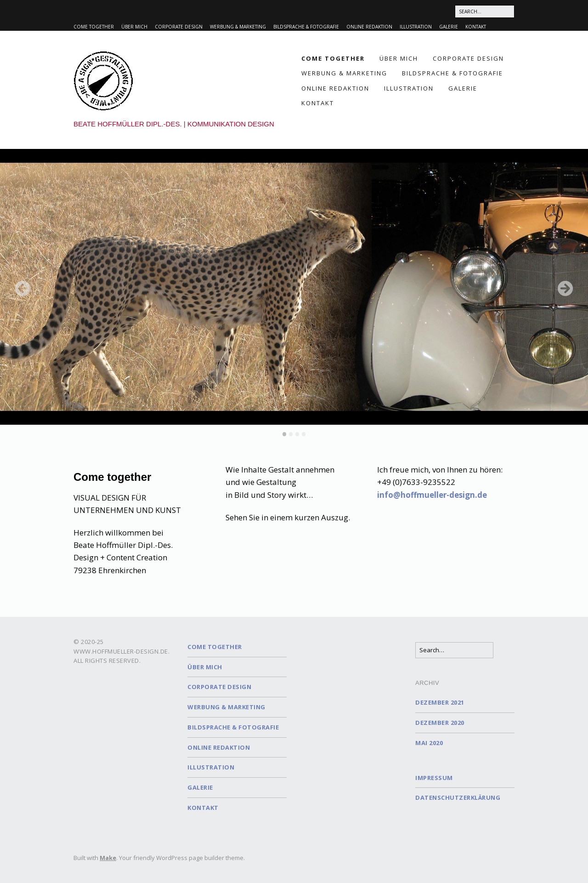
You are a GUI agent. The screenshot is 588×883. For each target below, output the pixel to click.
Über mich (134, 27)
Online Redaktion (369, 27)
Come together (94, 27)
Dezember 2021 (440, 702)
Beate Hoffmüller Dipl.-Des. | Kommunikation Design (174, 124)
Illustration (416, 27)
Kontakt (476, 27)
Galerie (449, 27)
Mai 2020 (429, 743)
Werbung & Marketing (238, 27)
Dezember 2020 (440, 723)
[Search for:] (485, 11)
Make (108, 858)
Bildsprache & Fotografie (306, 27)
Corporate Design (179, 27)
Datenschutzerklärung (458, 798)
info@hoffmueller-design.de (432, 495)
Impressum (434, 778)
